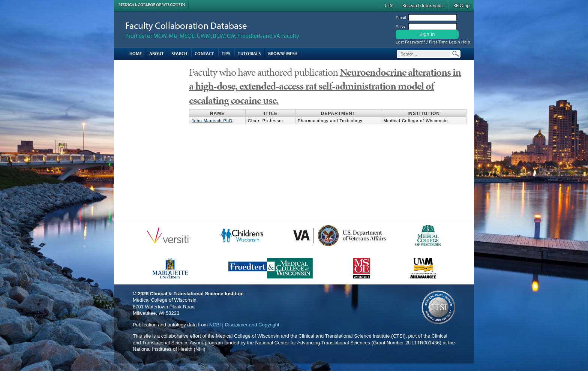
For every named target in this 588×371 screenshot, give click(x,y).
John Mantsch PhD (212, 121)
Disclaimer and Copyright (252, 325)
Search (179, 53)
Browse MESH (283, 53)
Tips (226, 53)
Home (136, 53)
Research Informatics (423, 5)
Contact (204, 53)
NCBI (215, 325)
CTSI (389, 5)
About (157, 53)
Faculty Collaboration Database (186, 25)
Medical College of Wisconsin (152, 5)
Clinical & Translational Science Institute (197, 294)
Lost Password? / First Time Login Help (433, 42)
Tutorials (249, 53)
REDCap (461, 5)
